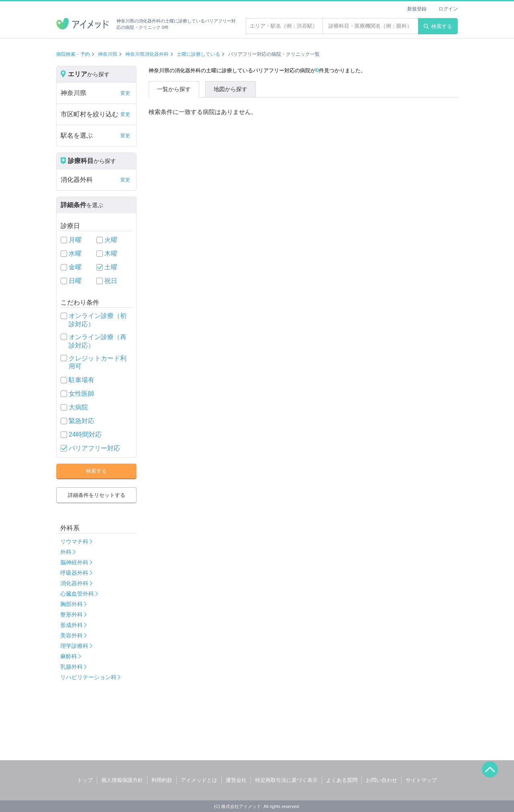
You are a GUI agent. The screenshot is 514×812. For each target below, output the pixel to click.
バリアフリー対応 (94, 448)
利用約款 (162, 780)
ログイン (448, 9)
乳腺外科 (71, 667)
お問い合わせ (381, 780)
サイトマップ (421, 780)
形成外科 (71, 625)
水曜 (75, 253)
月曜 (75, 240)
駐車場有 (82, 380)
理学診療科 (74, 646)
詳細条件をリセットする (97, 495)
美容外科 (71, 635)
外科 (66, 552)
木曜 (111, 253)
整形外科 (71, 615)
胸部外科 (71, 604)
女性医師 (82, 394)
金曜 (75, 267)
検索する (438, 26)
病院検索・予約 (73, 54)
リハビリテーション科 (88, 677)
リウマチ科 (74, 541)
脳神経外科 (74, 562)
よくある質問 (342, 780)
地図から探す (230, 89)
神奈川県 (108, 54)
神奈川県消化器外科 (147, 54)
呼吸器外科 (74, 573)
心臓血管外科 (77, 594)
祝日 (111, 281)
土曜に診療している (198, 54)
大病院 (78, 407)
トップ (85, 780)
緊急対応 (82, 421)
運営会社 (236, 780)
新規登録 (417, 9)
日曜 (75, 281)
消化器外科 (74, 583)
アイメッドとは (199, 780)
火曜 (111, 240)
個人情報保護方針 (122, 780)
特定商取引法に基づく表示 (286, 780)
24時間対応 (85, 434)
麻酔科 (69, 656)
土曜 (111, 267)
